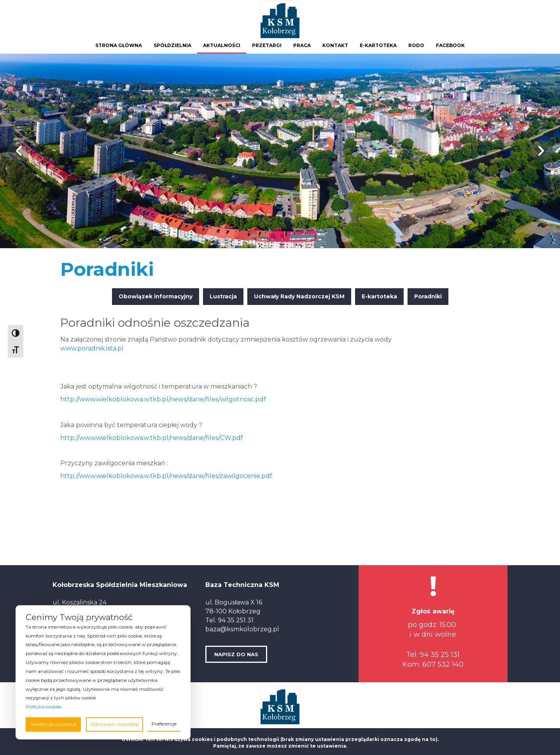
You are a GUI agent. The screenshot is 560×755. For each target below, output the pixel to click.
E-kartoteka (379, 296)
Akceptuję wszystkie (53, 724)
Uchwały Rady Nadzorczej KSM (299, 296)
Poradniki (428, 296)
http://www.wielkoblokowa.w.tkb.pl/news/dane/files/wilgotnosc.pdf (163, 399)
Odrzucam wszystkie (115, 724)
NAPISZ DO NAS (236, 654)
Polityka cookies (44, 707)
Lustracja (223, 296)
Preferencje (164, 724)
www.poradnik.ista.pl (92, 348)
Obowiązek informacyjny (156, 296)
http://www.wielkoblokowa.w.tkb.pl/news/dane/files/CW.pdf (152, 438)
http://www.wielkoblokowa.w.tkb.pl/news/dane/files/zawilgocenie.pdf (166, 476)
